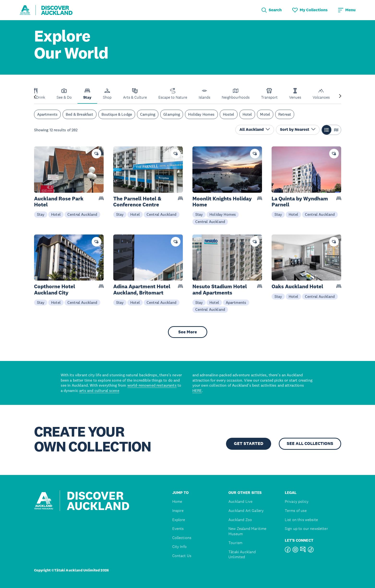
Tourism (235, 543)
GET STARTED (249, 444)
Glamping (172, 114)
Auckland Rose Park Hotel (59, 202)
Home (177, 501)
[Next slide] (340, 96)
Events (178, 529)
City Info (179, 547)
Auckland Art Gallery (246, 511)
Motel (265, 114)
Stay (41, 214)
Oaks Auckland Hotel (297, 286)
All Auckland (255, 129)
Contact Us (182, 556)
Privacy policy (297, 501)
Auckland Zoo (240, 520)
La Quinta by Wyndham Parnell (300, 202)
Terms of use (296, 511)
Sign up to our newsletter (306, 529)
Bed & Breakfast (79, 114)
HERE (197, 390)
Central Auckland (82, 214)
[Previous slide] (35, 96)
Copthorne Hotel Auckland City (55, 289)
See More (188, 332)
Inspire (178, 511)
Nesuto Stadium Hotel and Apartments (220, 289)
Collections (182, 538)
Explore (179, 520)
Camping (148, 114)
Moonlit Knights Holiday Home (222, 202)
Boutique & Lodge (117, 114)
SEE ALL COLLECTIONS (310, 444)
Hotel (247, 114)
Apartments (48, 114)
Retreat (285, 114)
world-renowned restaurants (152, 385)
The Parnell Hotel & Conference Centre (137, 202)
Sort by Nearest (298, 129)
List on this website (301, 520)
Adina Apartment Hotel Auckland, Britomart (142, 289)
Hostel (229, 114)
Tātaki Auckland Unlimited (242, 555)
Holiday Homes (201, 114)
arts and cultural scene (99, 390)
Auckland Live (240, 501)
